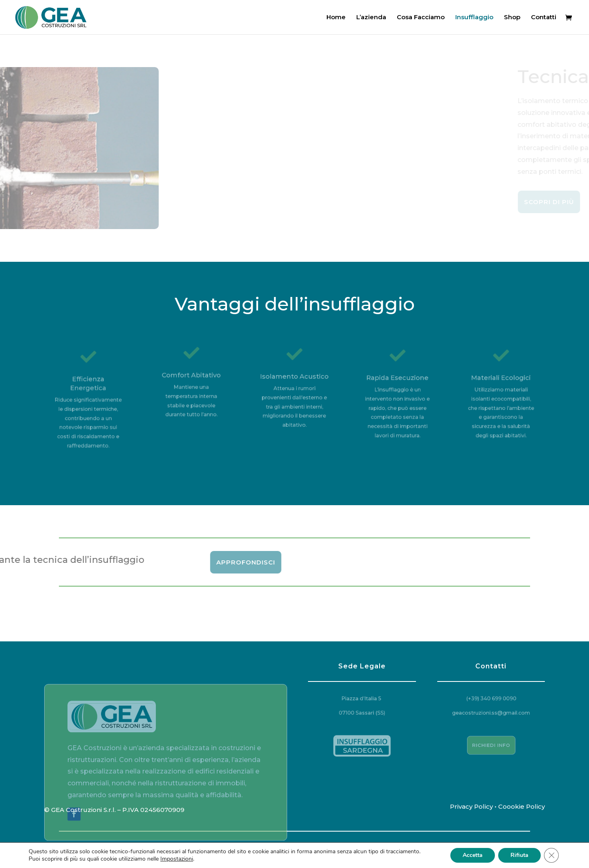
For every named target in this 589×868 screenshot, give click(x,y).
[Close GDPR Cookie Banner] (551, 855)
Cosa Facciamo (421, 18)
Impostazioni (177, 859)
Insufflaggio (474, 18)
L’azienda (371, 18)
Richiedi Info (491, 745)
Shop (512, 18)
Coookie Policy (522, 806)
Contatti (544, 18)
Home (336, 18)
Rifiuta (519, 855)
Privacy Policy (471, 806)
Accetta (473, 855)
